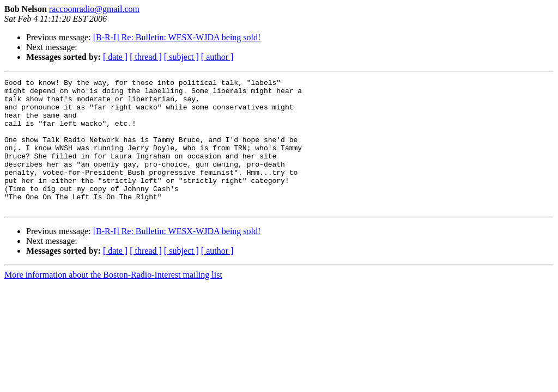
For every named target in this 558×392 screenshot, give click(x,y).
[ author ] (217, 57)
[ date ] (115, 57)
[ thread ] (146, 57)
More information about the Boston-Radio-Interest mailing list (113, 301)
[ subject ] (181, 57)
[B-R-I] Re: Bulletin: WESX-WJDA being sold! (177, 37)
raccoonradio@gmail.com (94, 9)
